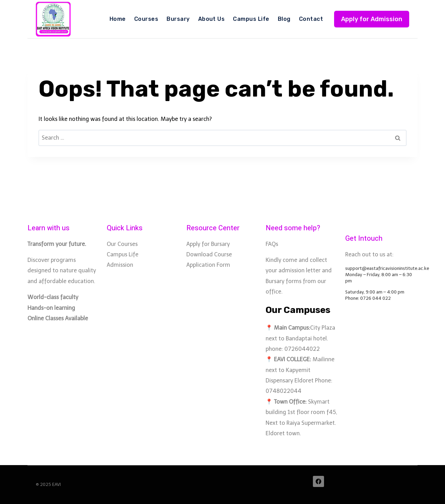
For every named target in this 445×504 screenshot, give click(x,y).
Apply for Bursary (208, 244)
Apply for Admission (372, 19)
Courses (146, 19)
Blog (284, 19)
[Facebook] (318, 481)
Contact (311, 19)
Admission (120, 265)
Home (118, 19)
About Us (212, 19)
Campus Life (251, 19)
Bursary (178, 19)
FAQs (272, 244)
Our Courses (122, 244)
